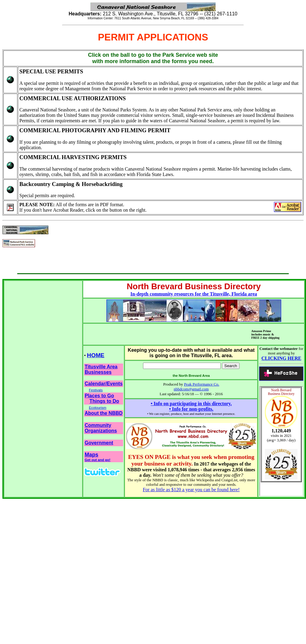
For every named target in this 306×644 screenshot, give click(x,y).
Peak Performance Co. (202, 384)
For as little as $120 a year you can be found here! (191, 490)
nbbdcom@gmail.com (191, 389)
